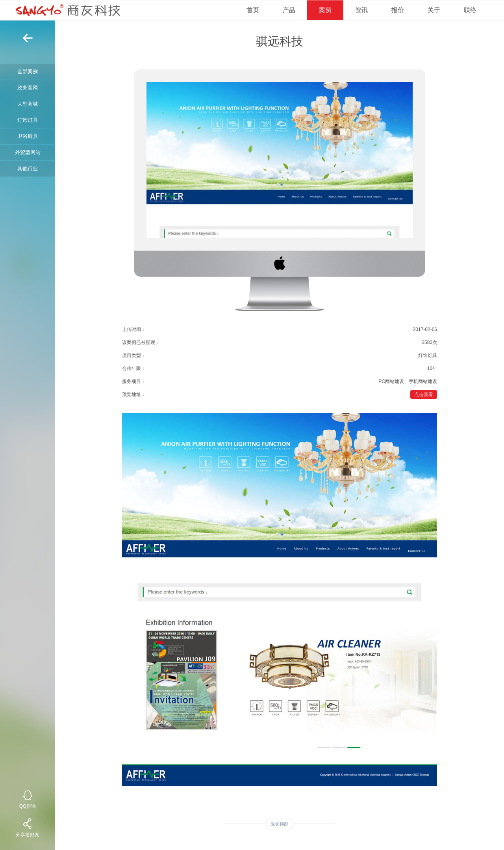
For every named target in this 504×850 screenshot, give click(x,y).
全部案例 (28, 72)
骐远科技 (280, 41)
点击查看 (424, 394)
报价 (398, 10)
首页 (253, 10)
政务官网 (28, 88)
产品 (289, 10)
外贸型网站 (28, 152)
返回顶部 (280, 824)
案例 (325, 10)
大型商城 (28, 104)
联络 (470, 10)
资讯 (361, 10)
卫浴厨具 (28, 136)
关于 (434, 10)
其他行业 (28, 168)
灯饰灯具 (28, 120)
